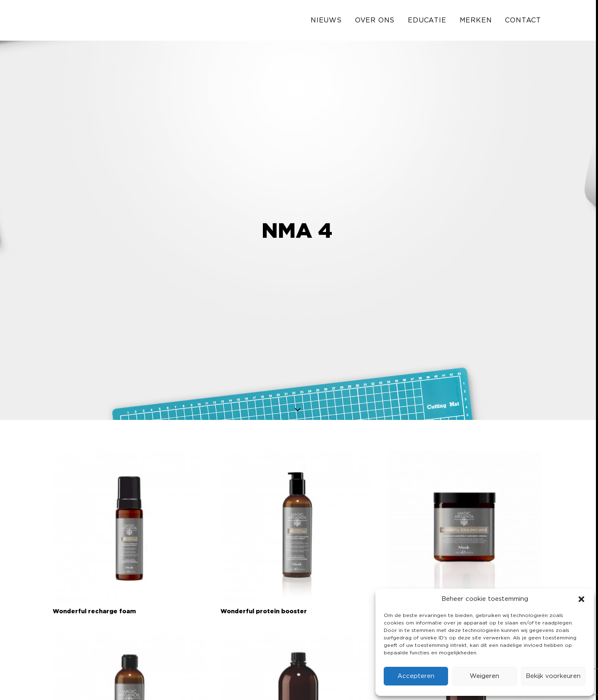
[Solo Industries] (74, 22)
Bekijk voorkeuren (553, 676)
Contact (523, 22)
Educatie (427, 22)
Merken (476, 22)
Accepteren (416, 676)
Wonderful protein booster (264, 581)
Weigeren (484, 676)
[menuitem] (329, 22)
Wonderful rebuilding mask (431, 581)
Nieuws (326, 22)
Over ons (375, 22)
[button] (581, 599)
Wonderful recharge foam (94, 581)
